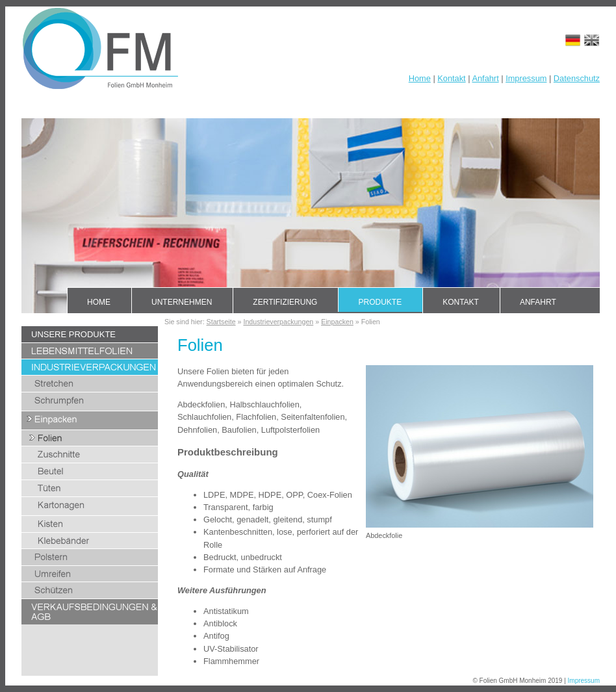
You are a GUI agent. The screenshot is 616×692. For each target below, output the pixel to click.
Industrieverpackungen (278, 322)
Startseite (221, 322)
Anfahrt (485, 78)
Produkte (380, 302)
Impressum (526, 78)
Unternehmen (182, 302)
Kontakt (451, 78)
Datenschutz (577, 78)
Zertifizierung (285, 302)
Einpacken (337, 322)
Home (420, 78)
